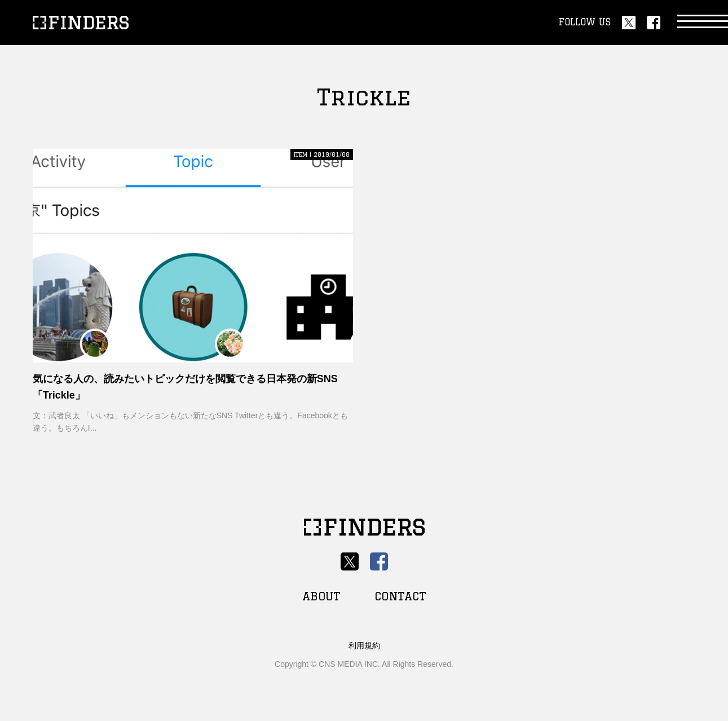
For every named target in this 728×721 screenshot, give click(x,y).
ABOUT (321, 596)
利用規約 (364, 645)
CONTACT (400, 596)
